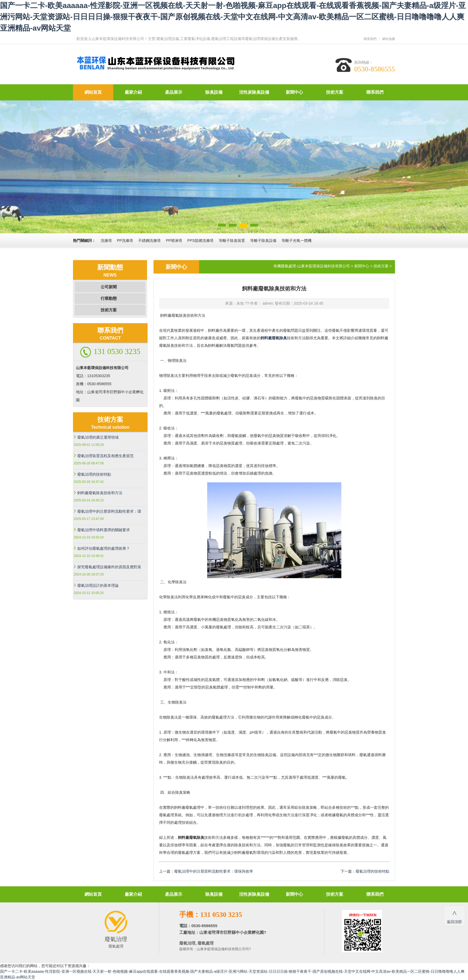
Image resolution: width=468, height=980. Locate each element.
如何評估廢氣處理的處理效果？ (104, 548)
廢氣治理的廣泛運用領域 (98, 437)
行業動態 (109, 298)
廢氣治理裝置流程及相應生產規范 (105, 456)
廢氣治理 (187, 943)
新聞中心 (294, 92)
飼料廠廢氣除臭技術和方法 (100, 493)
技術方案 (335, 92)
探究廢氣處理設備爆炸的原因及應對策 (109, 567)
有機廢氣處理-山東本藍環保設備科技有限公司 (312, 266)
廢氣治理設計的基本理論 (98, 585)
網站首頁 (93, 92)
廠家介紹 (133, 92)
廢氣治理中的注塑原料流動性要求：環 (109, 511)
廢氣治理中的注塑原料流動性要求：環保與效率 (214, 871)
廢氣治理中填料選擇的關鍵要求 (104, 530)
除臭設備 (214, 92)
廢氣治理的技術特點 (94, 474)
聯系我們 (370, 39)
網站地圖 (389, 39)
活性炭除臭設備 (254, 92)
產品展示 (174, 92)
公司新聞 (109, 287)
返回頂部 (454, 915)
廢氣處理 (205, 943)
